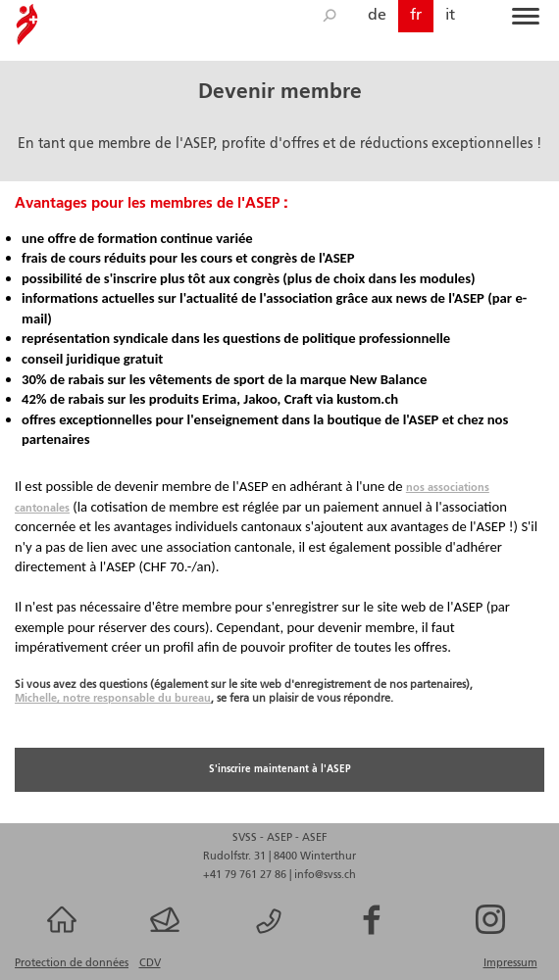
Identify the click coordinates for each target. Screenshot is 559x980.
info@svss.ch (325, 875)
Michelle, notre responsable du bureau (113, 699)
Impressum (510, 963)
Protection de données (72, 963)
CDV (150, 963)
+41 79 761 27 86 (246, 875)
